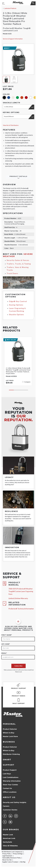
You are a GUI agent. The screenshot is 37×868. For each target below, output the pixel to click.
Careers (6, 806)
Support (9, 765)
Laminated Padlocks (10, 8)
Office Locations (10, 792)
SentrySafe (7, 842)
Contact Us (7, 788)
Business (9, 742)
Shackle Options (16, 315)
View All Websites (10, 846)
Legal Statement (7, 856)
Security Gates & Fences (18, 260)
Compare (27, 382)
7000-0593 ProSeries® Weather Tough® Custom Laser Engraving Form (21, 591)
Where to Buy (9, 733)
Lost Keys (7, 774)
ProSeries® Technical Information (21, 609)
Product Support (10, 770)
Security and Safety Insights (15, 802)
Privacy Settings (18, 854)
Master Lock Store (10, 736)
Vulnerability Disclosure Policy (11, 858)
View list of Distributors (11, 125)
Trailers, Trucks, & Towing (19, 264)
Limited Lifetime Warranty (18, 598)
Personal (9, 724)
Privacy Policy (7, 854)
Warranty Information (12, 781)
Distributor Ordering (11, 754)
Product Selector (10, 729)
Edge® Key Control (18, 301)
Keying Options (16, 305)
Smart (7, 760)
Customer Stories (10, 810)
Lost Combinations (11, 777)
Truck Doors (12, 273)
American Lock (9, 838)
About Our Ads (7, 860)
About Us (9, 797)
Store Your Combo (10, 785)
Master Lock (8, 835)
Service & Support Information (13, 39)
